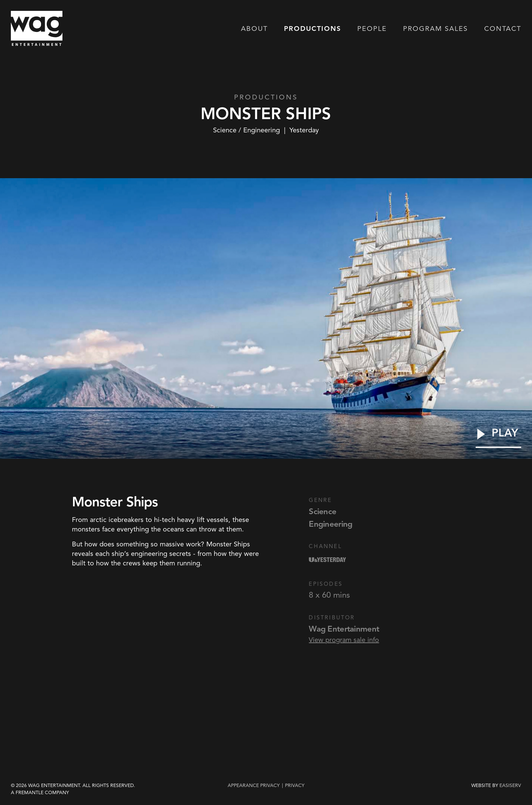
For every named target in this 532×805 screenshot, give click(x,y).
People (372, 29)
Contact (503, 29)
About (254, 29)
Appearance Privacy (254, 785)
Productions (312, 29)
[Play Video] (498, 437)
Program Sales (435, 29)
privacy (295, 785)
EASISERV (510, 786)
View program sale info (344, 640)
